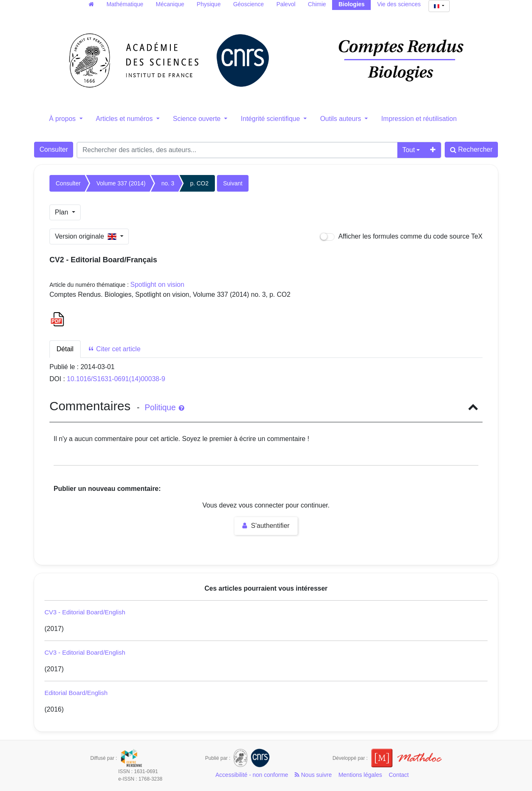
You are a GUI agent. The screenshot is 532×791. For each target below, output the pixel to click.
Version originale (87, 236)
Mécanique (170, 4)
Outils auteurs (341, 119)
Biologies (351, 4)
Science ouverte (198, 119)
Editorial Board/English (76, 693)
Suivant (233, 183)
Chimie (317, 4)
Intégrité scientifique (271, 119)
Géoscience (249, 4)
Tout (409, 150)
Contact (399, 775)
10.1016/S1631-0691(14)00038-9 (116, 379)
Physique (209, 4)
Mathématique (125, 4)
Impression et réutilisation (419, 119)
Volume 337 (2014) (121, 183)
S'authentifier (266, 526)
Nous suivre (313, 775)
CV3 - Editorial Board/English (85, 612)
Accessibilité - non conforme (252, 775)
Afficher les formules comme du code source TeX (401, 237)
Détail (65, 349)
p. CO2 (199, 183)
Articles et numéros (125, 119)
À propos (63, 119)
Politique (164, 407)
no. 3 (168, 183)
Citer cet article (114, 349)
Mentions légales (360, 775)
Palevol (286, 4)
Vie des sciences (399, 4)
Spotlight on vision (158, 285)
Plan (62, 212)
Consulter (54, 149)
